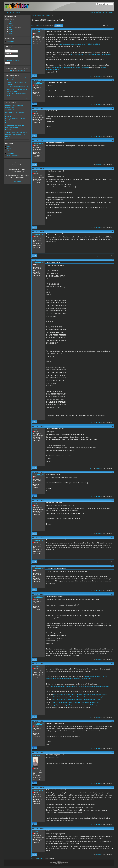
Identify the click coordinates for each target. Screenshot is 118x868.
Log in (33, 25)
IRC (10, 21)
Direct (11, 70)
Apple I (49, 16)
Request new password (14, 60)
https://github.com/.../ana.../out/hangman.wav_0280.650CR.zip (91, 54)
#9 (113, 472)
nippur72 (36, 32)
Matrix (10, 23)
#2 (113, 80)
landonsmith (9, 123)
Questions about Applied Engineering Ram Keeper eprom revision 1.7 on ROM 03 (16, 134)
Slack (10, 29)
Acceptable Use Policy (13, 156)
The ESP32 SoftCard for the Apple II (17, 87)
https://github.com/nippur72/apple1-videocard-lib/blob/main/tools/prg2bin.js (76, 702)
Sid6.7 (7, 138)
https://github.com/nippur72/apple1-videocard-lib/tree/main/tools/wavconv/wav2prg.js (80, 694)
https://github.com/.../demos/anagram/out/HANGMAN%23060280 (79, 44)
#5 (113, 169)
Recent (18, 12)
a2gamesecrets (10, 110)
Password (8, 54)
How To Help (94, 12)
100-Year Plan (103, 12)
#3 (113, 109)
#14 (112, 664)
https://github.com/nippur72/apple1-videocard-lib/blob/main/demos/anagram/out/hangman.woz (80, 686)
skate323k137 (38, 83)
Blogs (8, 146)
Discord (11, 25)
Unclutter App (21, 70)
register (40, 25)
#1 (113, 29)
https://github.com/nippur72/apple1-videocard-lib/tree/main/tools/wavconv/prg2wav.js (80, 697)
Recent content (11, 41)
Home (6, 12)
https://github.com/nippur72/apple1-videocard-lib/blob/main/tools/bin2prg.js (76, 705)
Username (9, 49)
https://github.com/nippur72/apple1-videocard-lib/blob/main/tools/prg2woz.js (77, 700)
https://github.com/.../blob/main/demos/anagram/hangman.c (70, 67)
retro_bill (36, 755)
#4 (113, 140)
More (28, 98)
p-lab (35, 111)
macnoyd (8, 130)
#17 (112, 788)
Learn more (8, 33)
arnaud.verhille (10, 116)
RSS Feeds (10, 151)
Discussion (42, 16)
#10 (112, 500)
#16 (112, 752)
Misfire (10, 27)
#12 (112, 566)
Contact (111, 12)
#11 (112, 538)
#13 (112, 594)
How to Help (17, 182)
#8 (113, 426)
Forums (12, 12)
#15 (112, 721)
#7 (113, 260)
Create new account (13, 58)
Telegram (11, 31)
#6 (113, 232)
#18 (112, 828)
